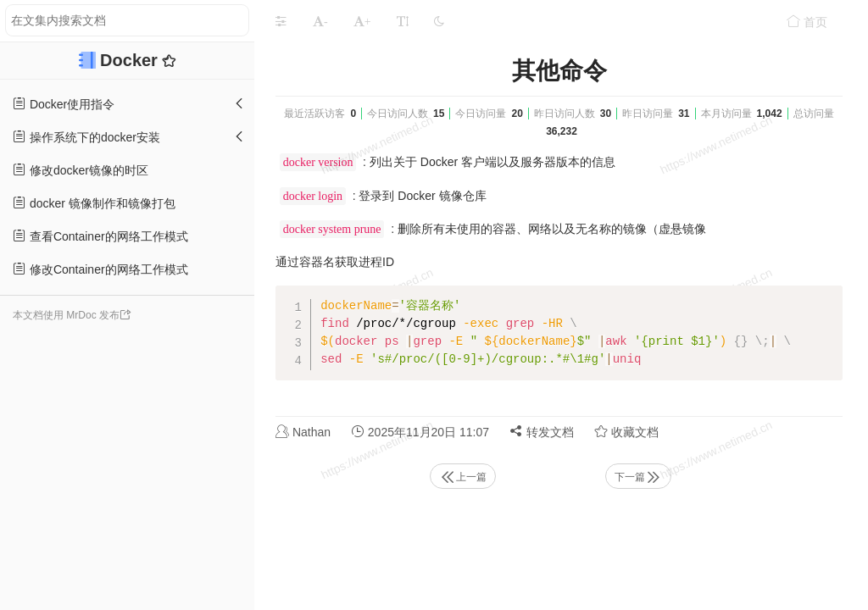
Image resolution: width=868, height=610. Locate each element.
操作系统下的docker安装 (86, 137)
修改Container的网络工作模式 (100, 269)
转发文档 (542, 432)
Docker (131, 60)
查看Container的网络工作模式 (100, 236)
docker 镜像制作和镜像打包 (94, 203)
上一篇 (463, 477)
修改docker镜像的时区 (81, 170)
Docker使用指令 (64, 104)
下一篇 (638, 477)
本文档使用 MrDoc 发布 (66, 315)
